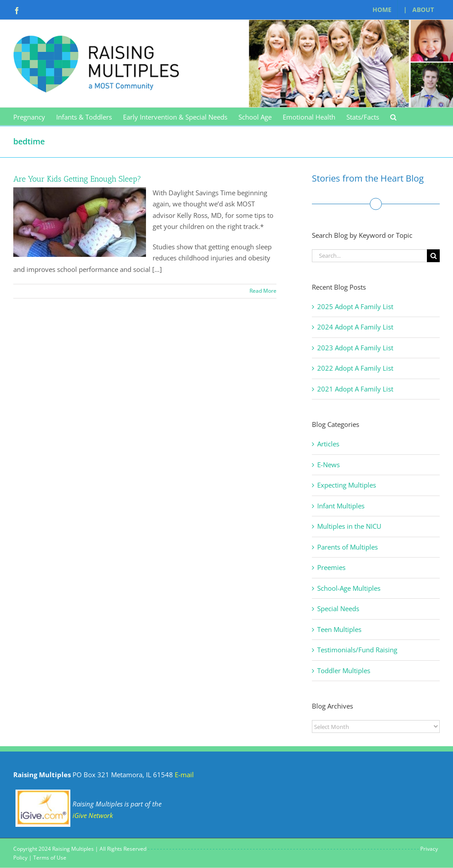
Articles (328, 444)
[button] (393, 116)
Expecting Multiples (347, 485)
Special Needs (338, 608)
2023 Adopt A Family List (355, 348)
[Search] (433, 256)
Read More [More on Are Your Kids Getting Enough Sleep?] (263, 291)
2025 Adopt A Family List (355, 306)
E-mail (184, 775)
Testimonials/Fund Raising (357, 650)
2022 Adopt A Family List (355, 368)
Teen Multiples (339, 629)
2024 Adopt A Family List (355, 327)
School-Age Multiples (349, 588)
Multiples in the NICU (349, 526)
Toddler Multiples (344, 670)
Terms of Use (50, 858)
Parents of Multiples (347, 547)
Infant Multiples (341, 506)
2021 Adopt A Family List (355, 389)
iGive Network (93, 815)
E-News (328, 465)
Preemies (331, 567)
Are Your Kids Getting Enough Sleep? (77, 179)
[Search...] (369, 256)
